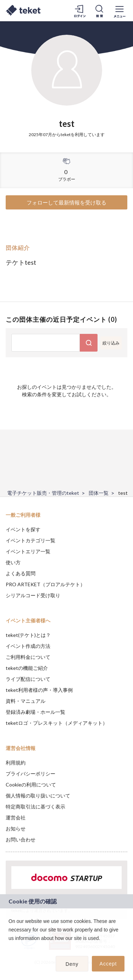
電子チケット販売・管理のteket (43, 493)
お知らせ (16, 828)
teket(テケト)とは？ (28, 635)
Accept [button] (108, 964)
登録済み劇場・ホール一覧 (35, 712)
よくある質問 (21, 573)
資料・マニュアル (26, 701)
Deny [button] (72, 964)
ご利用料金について (28, 657)
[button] (10, 947)
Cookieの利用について (31, 785)
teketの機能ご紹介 (27, 668)
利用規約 (16, 763)
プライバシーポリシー (31, 774)
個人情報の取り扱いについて (38, 796)
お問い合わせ (21, 839)
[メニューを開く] (120, 11)
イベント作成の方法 (28, 646)
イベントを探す (23, 529)
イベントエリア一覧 (28, 551)
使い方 (13, 562)
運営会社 (16, 817)
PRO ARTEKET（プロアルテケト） (45, 584)
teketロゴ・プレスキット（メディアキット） (57, 723)
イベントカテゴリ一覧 (31, 540)
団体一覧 (99, 493)
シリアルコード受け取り (33, 595)
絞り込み (111, 343)
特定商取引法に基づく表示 (35, 807)
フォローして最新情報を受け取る (66, 202)
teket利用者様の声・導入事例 (39, 690)
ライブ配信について (28, 679)
